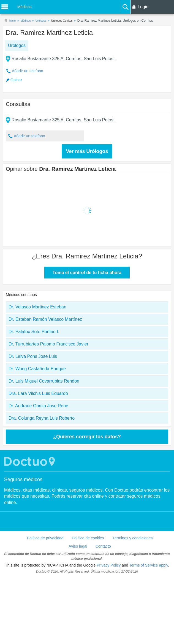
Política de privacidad (45, 538)
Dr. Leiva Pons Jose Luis (33, 356)
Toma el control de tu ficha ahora (87, 273)
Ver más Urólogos (87, 151)
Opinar (16, 80)
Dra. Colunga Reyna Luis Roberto (42, 418)
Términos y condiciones (132, 538)
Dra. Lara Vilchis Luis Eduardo (38, 393)
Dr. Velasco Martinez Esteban (37, 307)
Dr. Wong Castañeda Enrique (37, 369)
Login (143, 7)
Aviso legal (78, 546)
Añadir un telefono (28, 71)
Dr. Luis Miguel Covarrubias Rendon (44, 381)
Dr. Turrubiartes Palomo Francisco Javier (48, 344)
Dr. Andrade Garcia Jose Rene (38, 406)
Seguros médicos (23, 479)
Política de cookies (88, 538)
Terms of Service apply (149, 565)
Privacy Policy (109, 565)
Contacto (103, 546)
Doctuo (30, 462)
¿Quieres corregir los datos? (87, 437)
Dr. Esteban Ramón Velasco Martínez (45, 319)
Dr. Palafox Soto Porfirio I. (34, 332)
